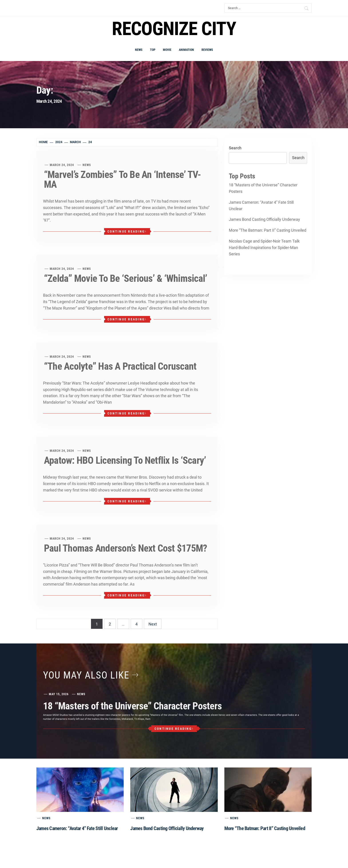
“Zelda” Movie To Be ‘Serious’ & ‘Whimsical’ (126, 278)
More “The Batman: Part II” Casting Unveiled (268, 230)
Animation (186, 50)
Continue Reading (127, 231)
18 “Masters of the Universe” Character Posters (263, 188)
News (139, 50)
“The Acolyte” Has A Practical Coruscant (120, 366)
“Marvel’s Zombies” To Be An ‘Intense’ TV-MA (122, 180)
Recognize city (174, 29)
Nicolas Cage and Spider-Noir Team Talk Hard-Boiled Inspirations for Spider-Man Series (264, 248)
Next (153, 624)
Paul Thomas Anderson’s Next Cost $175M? (126, 548)
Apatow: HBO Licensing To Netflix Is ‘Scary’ (125, 460)
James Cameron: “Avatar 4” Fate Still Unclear (261, 205)
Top (153, 50)
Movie (167, 50)
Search (235, 148)
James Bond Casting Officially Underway (264, 219)
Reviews (207, 50)
